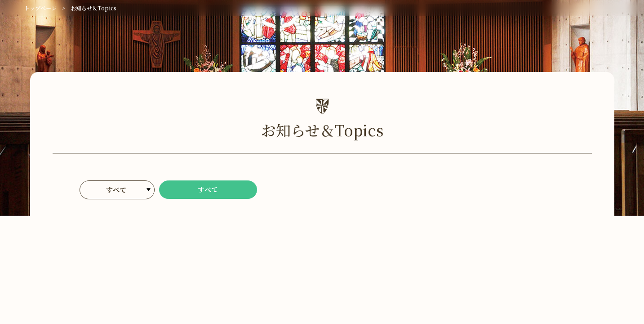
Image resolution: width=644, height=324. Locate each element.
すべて (208, 190)
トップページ (40, 8)
